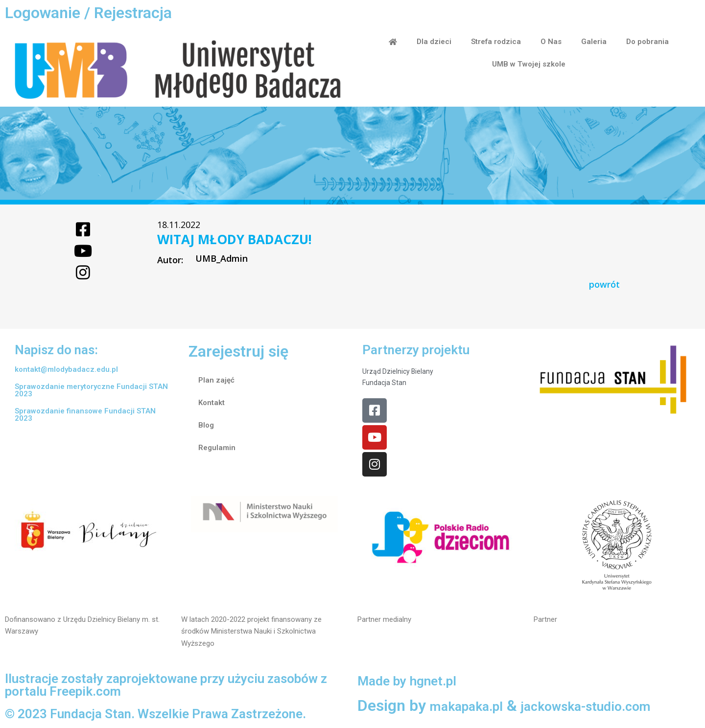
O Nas (551, 42)
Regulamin (217, 449)
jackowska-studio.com (617, 708)
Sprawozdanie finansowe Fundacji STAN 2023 (85, 416)
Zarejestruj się (238, 352)
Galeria (594, 42)
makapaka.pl (475, 708)
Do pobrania (647, 42)
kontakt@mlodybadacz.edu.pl (66, 370)
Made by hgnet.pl (418, 683)
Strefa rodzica (496, 42)
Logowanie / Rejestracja (88, 13)
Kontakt (211, 404)
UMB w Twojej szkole (529, 64)
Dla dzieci (434, 42)
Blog (206, 426)
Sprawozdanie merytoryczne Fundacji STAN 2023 (91, 391)
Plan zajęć (216, 381)
